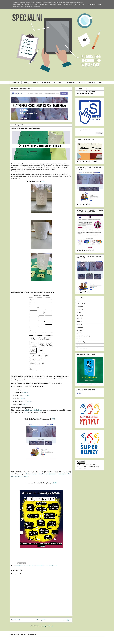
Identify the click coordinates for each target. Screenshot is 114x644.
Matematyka (80, 327)
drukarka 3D (25, 566)
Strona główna (41, 620)
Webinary (92, 83)
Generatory (80, 310)
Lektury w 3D (49, 566)
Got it (99, 4)
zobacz (25, 390)
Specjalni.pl (79, 393)
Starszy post (67, 620)
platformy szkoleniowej (34, 410)
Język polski (80, 318)
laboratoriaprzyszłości (35, 566)
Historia (79, 313)
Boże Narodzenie (81, 304)
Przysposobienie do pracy (83, 336)
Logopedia (80, 324)
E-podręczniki (80, 307)
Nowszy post (15, 620)
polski (55, 566)
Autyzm (79, 301)
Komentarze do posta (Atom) (44, 626)
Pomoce (82, 83)
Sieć (100, 83)
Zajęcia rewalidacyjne (82, 348)
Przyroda (79, 333)
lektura (43, 566)
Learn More (92, 4)
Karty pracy (58, 83)
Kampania (79, 321)
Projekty (35, 83)
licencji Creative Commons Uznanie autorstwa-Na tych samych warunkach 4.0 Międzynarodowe (88, 467)
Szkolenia (79, 339)
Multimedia (46, 83)
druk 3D (18, 566)
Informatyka (80, 316)
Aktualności (16, 83)
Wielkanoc (79, 345)
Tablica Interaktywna (82, 342)
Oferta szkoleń (70, 83)
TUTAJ (43, 181)
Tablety (26, 83)
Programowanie (81, 330)
